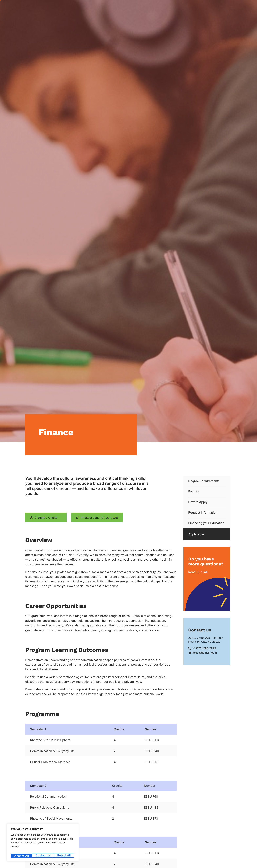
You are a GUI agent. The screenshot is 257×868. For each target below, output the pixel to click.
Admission (127, 7)
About (110, 7)
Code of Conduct (218, 7)
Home (97, 7)
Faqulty (194, 491)
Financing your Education (206, 523)
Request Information (203, 513)
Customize (22, 856)
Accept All (64, 856)
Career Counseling (150, 7)
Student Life (195, 7)
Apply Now (196, 534)
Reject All (43, 856)
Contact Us (248, 7)
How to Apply (198, 502)
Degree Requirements (204, 481)
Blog (235, 7)
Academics (174, 7)
